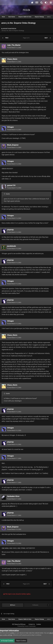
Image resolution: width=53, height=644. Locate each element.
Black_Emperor (13, 145)
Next (46, 38)
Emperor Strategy (19, 31)
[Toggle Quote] (5, 194)
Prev (7, 38)
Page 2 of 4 (27, 38)
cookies (12, 633)
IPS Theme (15, 624)
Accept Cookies (7, 641)
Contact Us (32, 624)
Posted (14, 48)
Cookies (39, 624)
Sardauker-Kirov (13, 496)
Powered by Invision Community (27, 626)
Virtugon (10, 127)
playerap (10, 230)
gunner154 (11, 185)
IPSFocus (23, 624)
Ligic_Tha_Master (14, 45)
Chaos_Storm (12, 59)
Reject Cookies (21, 641)
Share (13, 605)
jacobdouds (12, 246)
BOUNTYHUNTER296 (10, 29)
